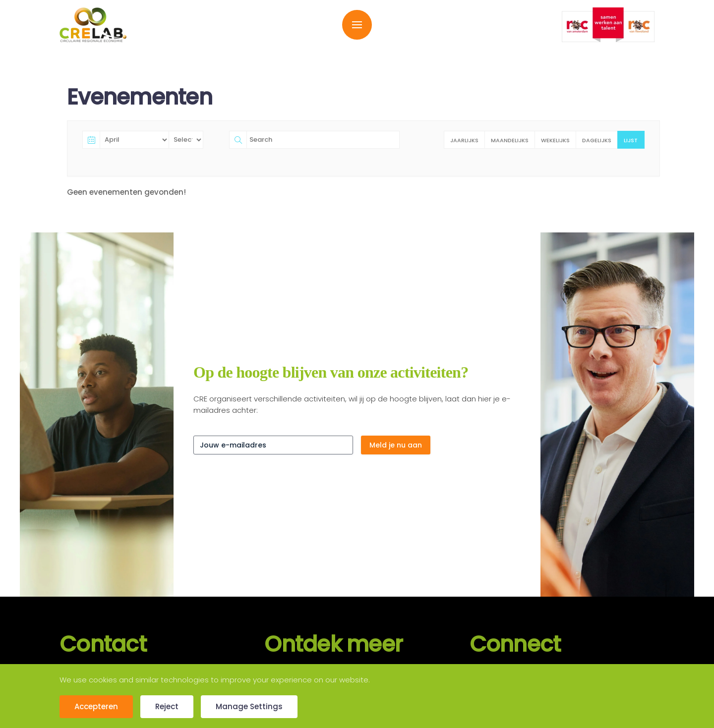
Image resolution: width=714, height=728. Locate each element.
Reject (167, 706)
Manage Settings (249, 706)
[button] (357, 25)
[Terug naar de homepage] (93, 25)
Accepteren (96, 706)
